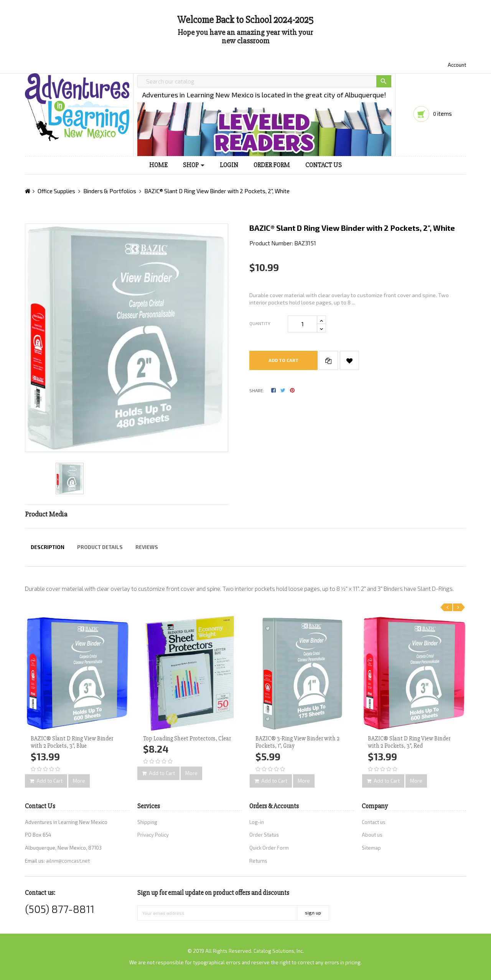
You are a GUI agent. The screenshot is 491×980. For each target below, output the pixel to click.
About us (372, 835)
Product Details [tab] (100, 547)
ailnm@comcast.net (68, 861)
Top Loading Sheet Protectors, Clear (187, 738)
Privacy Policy (153, 835)
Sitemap (371, 848)
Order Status (264, 835)
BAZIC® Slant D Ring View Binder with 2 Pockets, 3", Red (409, 742)
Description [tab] (48, 547)
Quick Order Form (269, 848)
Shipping (147, 822)
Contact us (374, 822)
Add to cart (283, 360)
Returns (258, 861)
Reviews (147, 547)
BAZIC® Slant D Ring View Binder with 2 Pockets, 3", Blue (72, 742)
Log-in (257, 822)
